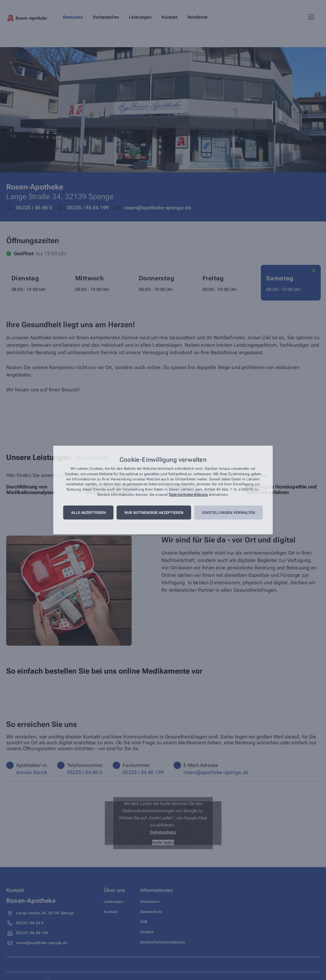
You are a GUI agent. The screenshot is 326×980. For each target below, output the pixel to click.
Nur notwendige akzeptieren (154, 513)
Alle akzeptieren (88, 513)
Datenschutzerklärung (188, 495)
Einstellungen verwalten (229, 513)
